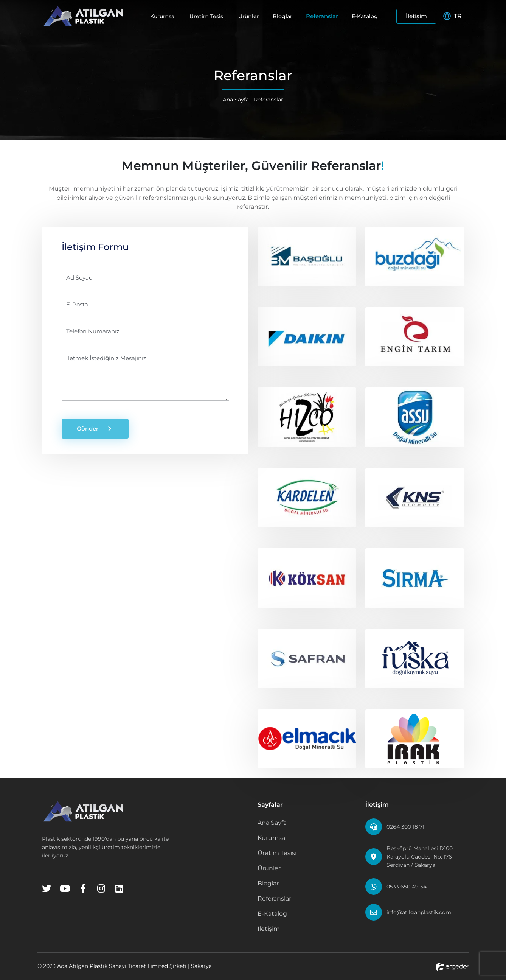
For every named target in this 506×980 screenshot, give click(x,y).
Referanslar (322, 16)
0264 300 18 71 (405, 827)
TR (452, 16)
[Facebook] (83, 888)
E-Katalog (365, 16)
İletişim (416, 16)
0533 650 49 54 (407, 887)
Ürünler (249, 16)
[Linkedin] (119, 888)
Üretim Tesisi (207, 16)
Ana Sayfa (236, 100)
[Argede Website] (452, 966)
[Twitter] (47, 888)
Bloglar (282, 16)
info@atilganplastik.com (419, 912)
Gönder (95, 429)
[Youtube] (65, 888)
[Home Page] (84, 16)
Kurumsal (163, 16)
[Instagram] (101, 888)
